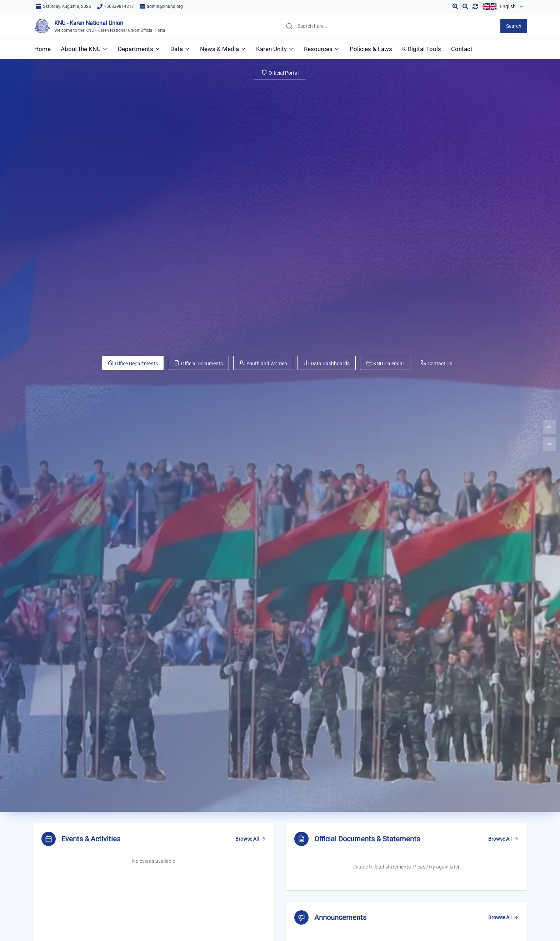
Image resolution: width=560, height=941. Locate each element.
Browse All (251, 839)
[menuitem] (42, 49)
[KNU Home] (100, 26)
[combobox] (404, 26)
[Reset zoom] (475, 6)
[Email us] (161, 6)
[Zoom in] (455, 6)
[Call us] (115, 6)
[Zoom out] (465, 6)
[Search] (514, 26)
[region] (406, 857)
